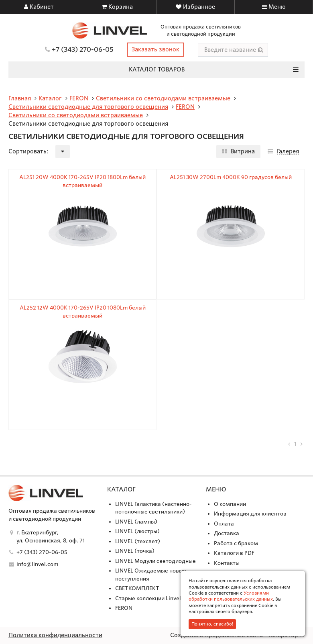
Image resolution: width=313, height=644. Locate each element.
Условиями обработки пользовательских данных (231, 596)
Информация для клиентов (250, 514)
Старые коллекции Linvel (148, 598)
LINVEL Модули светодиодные (155, 561)
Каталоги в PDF (234, 553)
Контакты (227, 563)
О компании (230, 504)
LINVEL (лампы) (136, 522)
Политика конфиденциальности (55, 635)
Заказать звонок (155, 49)
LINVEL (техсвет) (138, 541)
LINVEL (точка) (135, 551)
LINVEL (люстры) (137, 531)
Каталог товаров (214, 69)
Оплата (224, 524)
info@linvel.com (37, 564)
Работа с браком (236, 543)
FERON (124, 608)
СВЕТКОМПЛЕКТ (137, 588)
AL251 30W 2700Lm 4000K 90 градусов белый (231, 177)
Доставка (227, 533)
